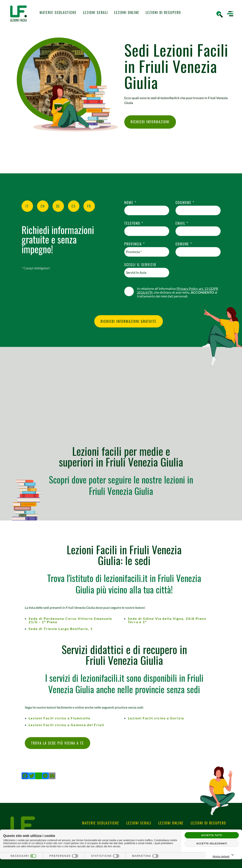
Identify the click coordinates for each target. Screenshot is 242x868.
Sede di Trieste (61, 629)
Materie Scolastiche (58, 12)
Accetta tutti (212, 835)
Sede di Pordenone (70, 620)
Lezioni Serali (95, 12)
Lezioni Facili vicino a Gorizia (156, 718)
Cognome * (185, 203)
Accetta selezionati (212, 843)
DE (58, 206)
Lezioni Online (127, 12)
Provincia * (135, 244)
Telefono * (134, 223)
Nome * (130, 203)
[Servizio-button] (147, 273)
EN (43, 206)
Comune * (184, 244)
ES (74, 206)
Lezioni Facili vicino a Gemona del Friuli (66, 725)
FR (89, 206)
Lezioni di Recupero (163, 12)
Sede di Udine (167, 620)
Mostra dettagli (224, 855)
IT (27, 206)
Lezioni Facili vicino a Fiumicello (59, 718)
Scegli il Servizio (140, 265)
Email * (182, 223)
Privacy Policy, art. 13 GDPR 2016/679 (178, 290)
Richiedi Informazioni (150, 122)
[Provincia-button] (147, 252)
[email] (198, 231)
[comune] (198, 252)
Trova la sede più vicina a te (57, 743)
